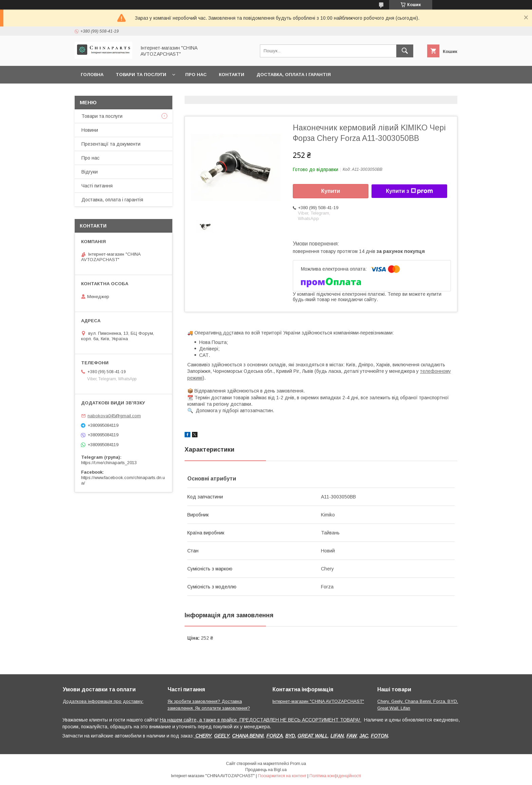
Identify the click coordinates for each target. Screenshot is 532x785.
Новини (90, 130)
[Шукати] (405, 51)
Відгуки (90, 172)
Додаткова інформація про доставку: (103, 701)
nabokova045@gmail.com (114, 416)
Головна (92, 75)
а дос (225, 333)
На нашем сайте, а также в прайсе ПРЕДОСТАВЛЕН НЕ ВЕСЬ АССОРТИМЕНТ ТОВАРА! (261, 720)
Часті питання (97, 186)
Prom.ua (298, 764)
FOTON (379, 736)
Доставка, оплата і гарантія (294, 75)
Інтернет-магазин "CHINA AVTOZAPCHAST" (318, 701)
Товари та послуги (141, 75)
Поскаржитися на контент (282, 776)
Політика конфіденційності (335, 776)
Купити (331, 191)
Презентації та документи (111, 144)
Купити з (409, 191)
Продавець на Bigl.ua (266, 770)
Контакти (232, 75)
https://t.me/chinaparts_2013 (109, 463)
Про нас (196, 75)
